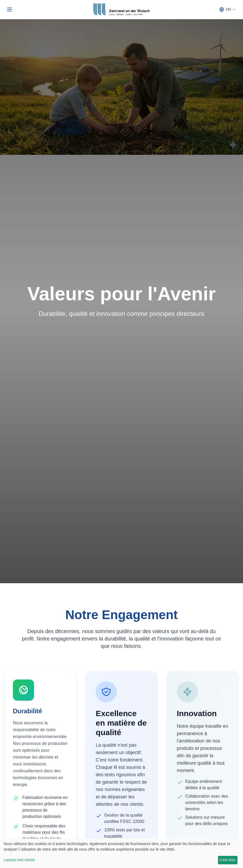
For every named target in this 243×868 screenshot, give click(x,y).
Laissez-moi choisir (19, 860)
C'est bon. (228, 860)
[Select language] (227, 9)
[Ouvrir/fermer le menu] (9, 9)
